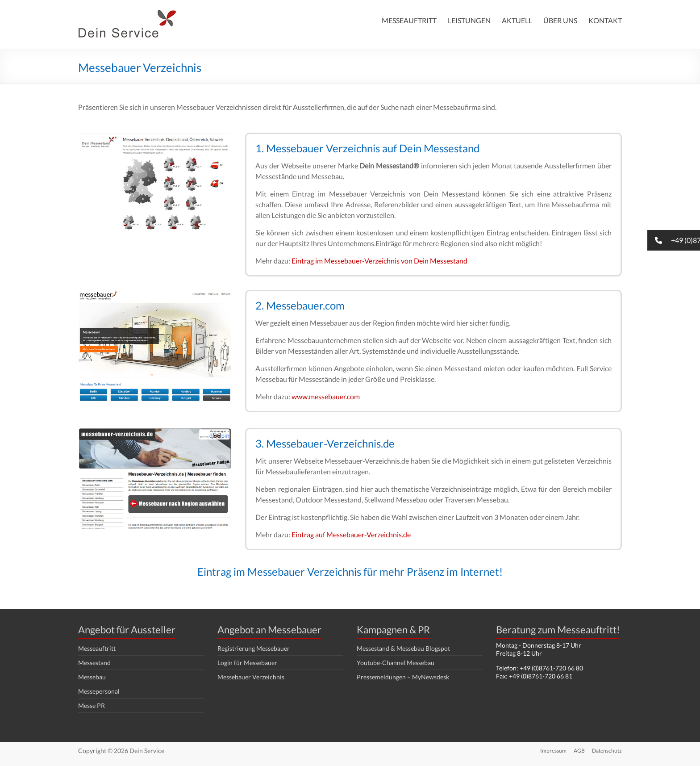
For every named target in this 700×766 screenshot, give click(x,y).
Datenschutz (607, 751)
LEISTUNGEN (469, 20)
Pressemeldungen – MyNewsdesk (403, 677)
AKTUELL (517, 20)
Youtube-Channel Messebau (396, 663)
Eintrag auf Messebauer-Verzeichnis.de (351, 534)
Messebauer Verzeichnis (251, 677)
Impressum (553, 751)
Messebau (92, 677)
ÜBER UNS (560, 20)
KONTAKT (605, 20)
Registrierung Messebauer (254, 648)
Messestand (94, 663)
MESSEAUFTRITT (409, 20)
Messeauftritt (97, 648)
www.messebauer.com (326, 396)
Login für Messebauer (247, 663)
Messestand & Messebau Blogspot (403, 648)
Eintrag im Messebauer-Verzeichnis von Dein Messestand (379, 261)
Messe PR (92, 705)
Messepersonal (99, 691)
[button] (674, 240)
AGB (579, 751)
